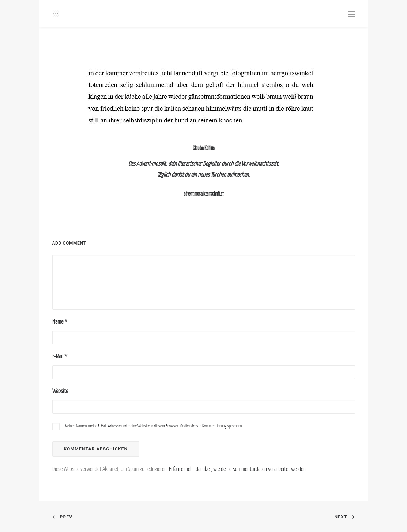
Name (60, 321)
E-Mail (60, 356)
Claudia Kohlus (204, 148)
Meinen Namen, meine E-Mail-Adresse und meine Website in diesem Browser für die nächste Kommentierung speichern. (154, 426)
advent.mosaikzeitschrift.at (203, 194)
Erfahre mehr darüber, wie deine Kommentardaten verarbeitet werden (237, 469)
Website (60, 391)
